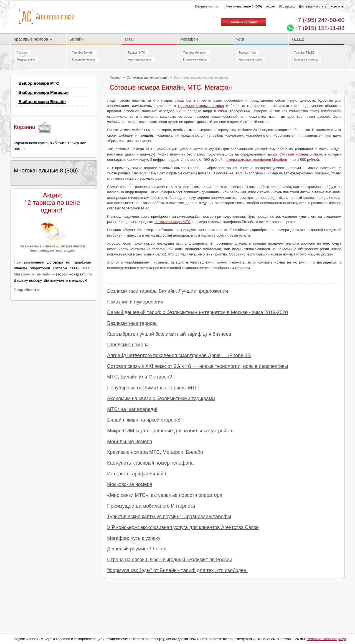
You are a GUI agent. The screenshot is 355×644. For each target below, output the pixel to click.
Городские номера (128, 345)
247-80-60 (319, 20)
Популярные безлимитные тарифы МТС (153, 388)
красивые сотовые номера (201, 106)
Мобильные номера (130, 442)
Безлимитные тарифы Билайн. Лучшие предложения (168, 291)
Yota (240, 39)
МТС (129, 39)
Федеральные (26, 60)
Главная (115, 77)
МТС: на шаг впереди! (132, 409)
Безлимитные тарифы (132, 323)
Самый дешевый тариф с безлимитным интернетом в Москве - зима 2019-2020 (197, 312)
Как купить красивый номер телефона (150, 463)
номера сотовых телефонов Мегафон (256, 160)
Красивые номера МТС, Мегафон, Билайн (155, 452)
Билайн (77, 39)
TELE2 (298, 39)
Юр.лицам (287, 6)
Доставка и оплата (313, 6)
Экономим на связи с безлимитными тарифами (161, 399)
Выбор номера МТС (39, 83)
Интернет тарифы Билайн (137, 474)
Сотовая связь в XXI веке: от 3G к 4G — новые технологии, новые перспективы (197, 366)
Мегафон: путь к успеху (134, 538)
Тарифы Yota (247, 53)
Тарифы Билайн (83, 53)
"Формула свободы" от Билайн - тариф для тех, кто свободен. (177, 570)
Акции (270, 6)
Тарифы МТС (136, 53)
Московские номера (130, 484)
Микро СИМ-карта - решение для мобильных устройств (170, 431)
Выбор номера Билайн (42, 102)
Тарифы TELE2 (304, 53)
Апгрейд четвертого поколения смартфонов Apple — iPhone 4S (179, 355)
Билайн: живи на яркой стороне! (144, 420)
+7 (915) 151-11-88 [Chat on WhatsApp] (319, 28)
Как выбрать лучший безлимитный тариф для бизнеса (169, 334)
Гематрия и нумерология (135, 302)
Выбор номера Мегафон (43, 92)
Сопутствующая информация (148, 77)
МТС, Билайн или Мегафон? (140, 377)
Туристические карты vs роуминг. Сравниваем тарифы (169, 517)
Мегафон (189, 39)
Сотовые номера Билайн (301, 154)
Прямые (22, 53)
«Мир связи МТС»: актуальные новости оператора (165, 495)
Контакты (338, 6)
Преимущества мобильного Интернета (151, 506)
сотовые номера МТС (173, 222)
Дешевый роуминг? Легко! (137, 549)
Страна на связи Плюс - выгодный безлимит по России (170, 560)
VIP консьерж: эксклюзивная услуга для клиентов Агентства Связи (183, 527)
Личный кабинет (244, 22)
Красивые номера (33, 39)
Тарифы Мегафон (195, 53)
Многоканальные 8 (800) (244, 6)
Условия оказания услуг (326, 639)
